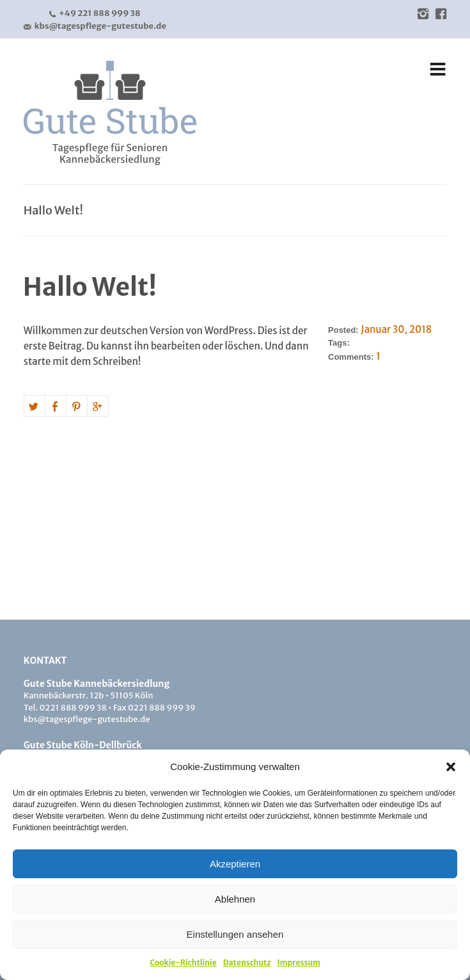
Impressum (299, 962)
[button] (451, 767)
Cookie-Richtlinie (183, 962)
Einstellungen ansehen (235, 934)
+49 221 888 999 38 (95, 13)
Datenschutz (247, 962)
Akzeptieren (235, 864)
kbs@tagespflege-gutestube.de (95, 26)
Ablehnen (235, 899)
